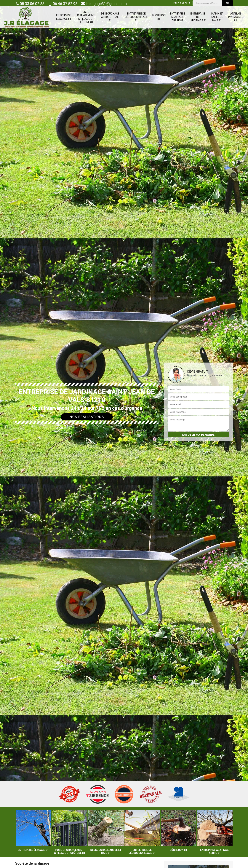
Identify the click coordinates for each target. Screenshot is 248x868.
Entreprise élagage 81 (64, 17)
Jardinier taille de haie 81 (217, 17)
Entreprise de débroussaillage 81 (136, 17)
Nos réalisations (87, 417)
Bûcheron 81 (159, 17)
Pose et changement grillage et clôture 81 (86, 17)
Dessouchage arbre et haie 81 (110, 17)
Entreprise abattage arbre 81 (177, 17)
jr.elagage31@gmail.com (104, 4)
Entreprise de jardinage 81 (198, 17)
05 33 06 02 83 (30, 4)
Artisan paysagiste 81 (236, 17)
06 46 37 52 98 (63, 4)
